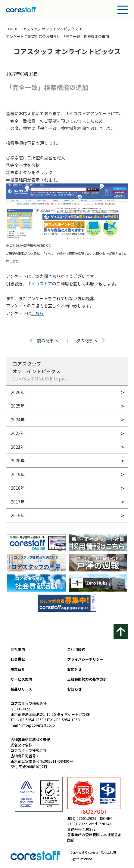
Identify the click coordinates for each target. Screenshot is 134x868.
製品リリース (21, 689)
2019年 (18, 474)
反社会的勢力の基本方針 (87, 679)
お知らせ (74, 689)
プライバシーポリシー (85, 659)
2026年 (18, 392)
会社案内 (18, 649)
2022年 (18, 433)
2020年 (18, 460)
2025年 (18, 406)
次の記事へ (87, 340)
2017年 (18, 502)
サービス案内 (21, 679)
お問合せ (74, 669)
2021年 (18, 447)
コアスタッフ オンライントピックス (49, 29)
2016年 (18, 515)
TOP (10, 29)
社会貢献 (18, 659)
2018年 (18, 488)
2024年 (18, 420)
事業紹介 (18, 669)
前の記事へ (48, 340)
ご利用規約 (76, 649)
